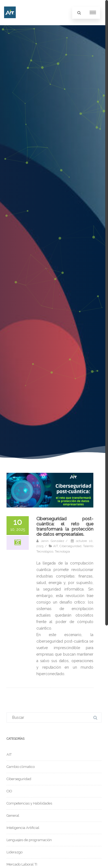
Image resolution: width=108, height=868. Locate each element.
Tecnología (62, 551)
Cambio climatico (21, 767)
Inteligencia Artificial (23, 828)
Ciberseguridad (70, 546)
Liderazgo (15, 852)
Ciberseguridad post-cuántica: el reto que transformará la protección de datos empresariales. (65, 527)
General (13, 816)
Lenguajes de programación (29, 840)
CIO (9, 791)
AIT (55, 546)
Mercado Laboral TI (22, 864)
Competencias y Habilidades (29, 803)
